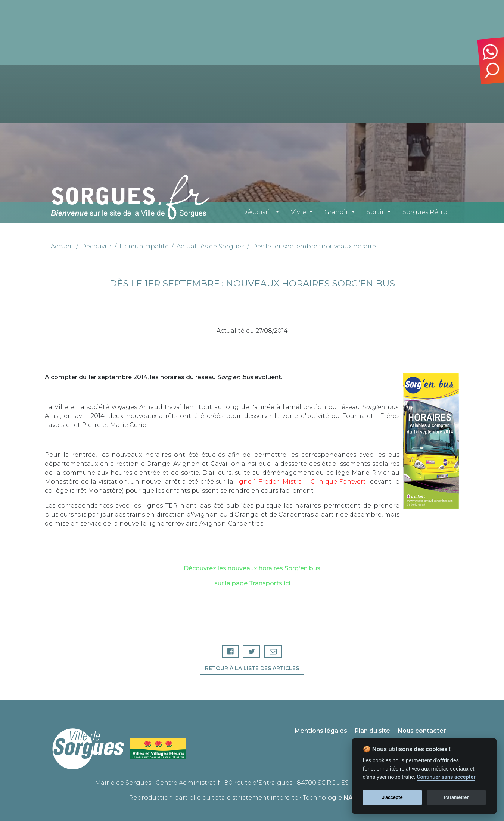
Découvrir (257, 212)
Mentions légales (321, 731)
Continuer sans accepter (446, 777)
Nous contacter (422, 731)
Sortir (375, 212)
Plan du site (372, 731)
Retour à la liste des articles (252, 668)
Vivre (298, 212)
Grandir (336, 212)
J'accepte (392, 797)
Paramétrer (456, 797)
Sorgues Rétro (425, 212)
